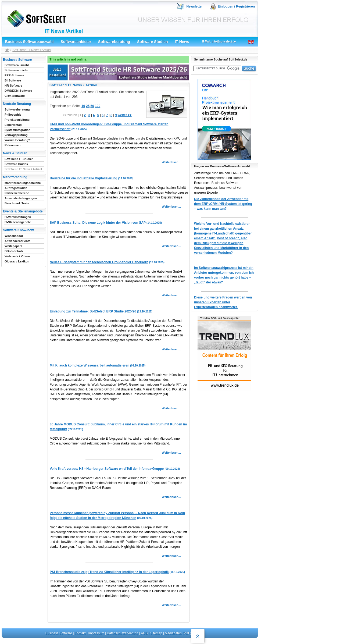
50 (92, 106)
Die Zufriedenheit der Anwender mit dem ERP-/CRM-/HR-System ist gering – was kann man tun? (223, 204)
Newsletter (195, 6)
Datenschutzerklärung (123, 633)
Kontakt (80, 633)
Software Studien (152, 42)
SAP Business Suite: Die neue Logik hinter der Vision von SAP (98, 223)
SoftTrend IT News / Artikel (31, 50)
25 (88, 106)
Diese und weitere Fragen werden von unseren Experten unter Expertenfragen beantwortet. (223, 302)
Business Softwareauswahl (29, 42)
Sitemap (156, 633)
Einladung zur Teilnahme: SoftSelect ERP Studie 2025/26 (93, 311)
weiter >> (125, 115)
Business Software (59, 633)
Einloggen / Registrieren (236, 6)
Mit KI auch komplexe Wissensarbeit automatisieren (90, 365)
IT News (182, 42)
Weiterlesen (170, 162)
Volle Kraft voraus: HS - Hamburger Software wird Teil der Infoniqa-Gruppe (107, 469)
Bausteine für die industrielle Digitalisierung (83, 178)
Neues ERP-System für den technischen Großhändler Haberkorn (99, 262)
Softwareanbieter (76, 42)
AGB (144, 633)
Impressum (96, 633)
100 (98, 106)
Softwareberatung (114, 42)
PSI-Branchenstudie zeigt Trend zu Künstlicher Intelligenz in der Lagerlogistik (109, 572)
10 (83, 106)
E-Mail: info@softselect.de (219, 42)
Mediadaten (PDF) (178, 633)
